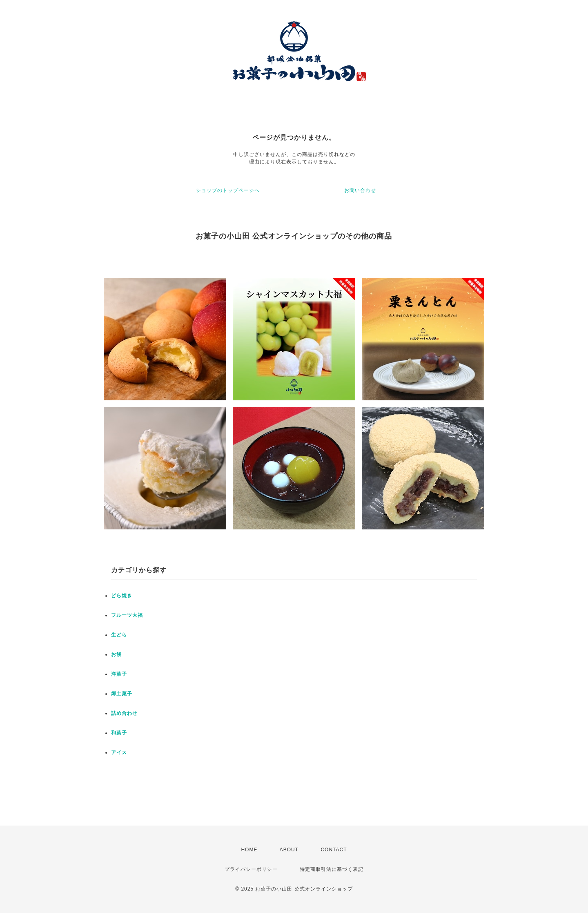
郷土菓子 (122, 694)
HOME (249, 850)
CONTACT (334, 850)
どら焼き (122, 596)
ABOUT (289, 850)
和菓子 (119, 733)
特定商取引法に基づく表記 (332, 869)
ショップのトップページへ (228, 190)
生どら (119, 635)
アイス (119, 752)
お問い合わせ (360, 190)
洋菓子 (119, 674)
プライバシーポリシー (251, 869)
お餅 (116, 654)
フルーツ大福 (127, 615)
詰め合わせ (124, 713)
